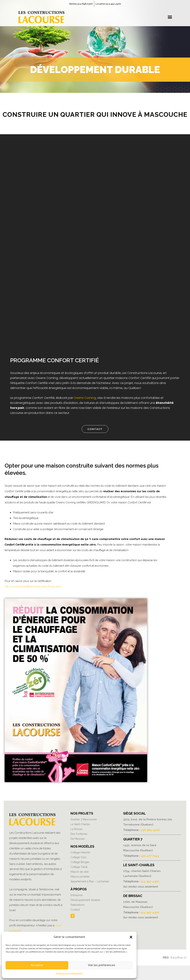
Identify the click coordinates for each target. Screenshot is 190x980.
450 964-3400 (150, 830)
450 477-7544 (150, 855)
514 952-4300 (150, 881)
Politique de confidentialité (69, 973)
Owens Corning (85, 398)
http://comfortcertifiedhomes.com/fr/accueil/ (33, 587)
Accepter (37, 965)
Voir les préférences (102, 965)
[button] (131, 937)
